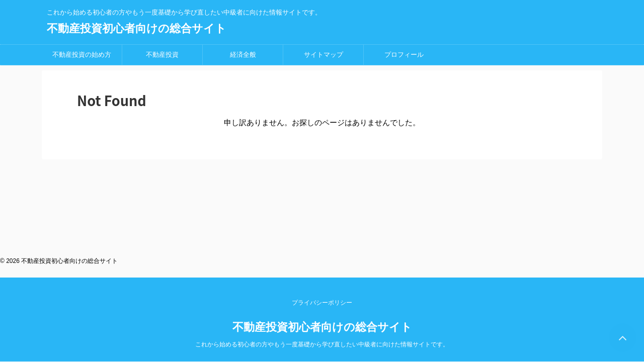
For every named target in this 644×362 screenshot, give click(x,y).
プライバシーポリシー (322, 195)
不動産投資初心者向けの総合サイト (137, 28)
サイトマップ (324, 55)
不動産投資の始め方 (82, 55)
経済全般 (243, 55)
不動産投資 (162, 55)
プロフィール (404, 55)
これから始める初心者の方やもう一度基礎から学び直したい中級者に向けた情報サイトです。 (322, 236)
